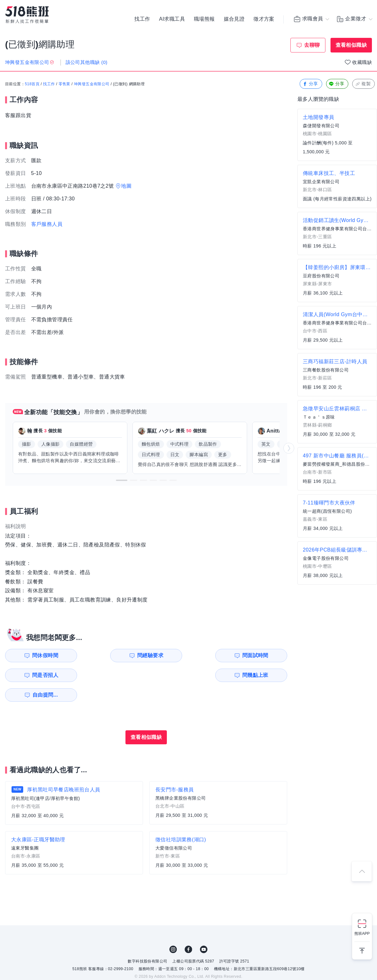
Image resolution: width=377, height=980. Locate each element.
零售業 (64, 84)
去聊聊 (312, 45)
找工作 (142, 19)
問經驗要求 (114, 655)
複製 (363, 84)
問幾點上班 (42, 675)
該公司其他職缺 (87, 62)
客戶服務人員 (47, 224)
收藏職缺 (362, 62)
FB (188, 930)
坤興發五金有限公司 (92, 84)
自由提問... (115, 675)
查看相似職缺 (351, 45)
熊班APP (362, 934)
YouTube (204, 930)
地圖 (126, 186)
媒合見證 (234, 19)
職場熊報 (204, 19)
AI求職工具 (172, 19)
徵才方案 (264, 19)
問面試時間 (187, 655)
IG (173, 930)
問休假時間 (42, 655)
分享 (310, 84)
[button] (122, 480)
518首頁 (32, 84)
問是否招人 (259, 655)
